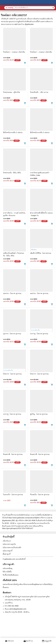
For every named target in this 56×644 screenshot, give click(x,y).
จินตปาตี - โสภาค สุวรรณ (13, 454)
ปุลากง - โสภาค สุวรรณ (12, 334)
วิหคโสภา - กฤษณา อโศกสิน (14, 52)
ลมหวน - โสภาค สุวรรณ (12, 293)
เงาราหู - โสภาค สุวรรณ (39, 334)
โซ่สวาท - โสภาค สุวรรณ (12, 374)
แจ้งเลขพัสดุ (8, 568)
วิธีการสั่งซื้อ (7, 572)
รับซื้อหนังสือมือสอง (11, 575)
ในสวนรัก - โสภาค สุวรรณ (13, 495)
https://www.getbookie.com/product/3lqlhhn (24, 518)
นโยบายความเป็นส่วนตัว (12, 547)
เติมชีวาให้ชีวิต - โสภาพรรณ (41, 253)
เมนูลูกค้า (47, 641)
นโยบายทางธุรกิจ (9, 544)
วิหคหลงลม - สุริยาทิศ (12, 92)
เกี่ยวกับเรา (7, 541)
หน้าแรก (9, 641)
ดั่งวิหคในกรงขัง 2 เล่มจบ (13, 132)
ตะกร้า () (28, 641)
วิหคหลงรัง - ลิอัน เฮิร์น (12, 173)
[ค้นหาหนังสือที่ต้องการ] (54, 8)
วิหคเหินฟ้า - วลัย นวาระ (39, 92)
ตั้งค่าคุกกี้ (7, 554)
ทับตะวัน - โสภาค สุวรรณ (40, 495)
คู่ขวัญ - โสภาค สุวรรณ (39, 414)
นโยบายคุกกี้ (8, 551)
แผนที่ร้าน (9, 603)
